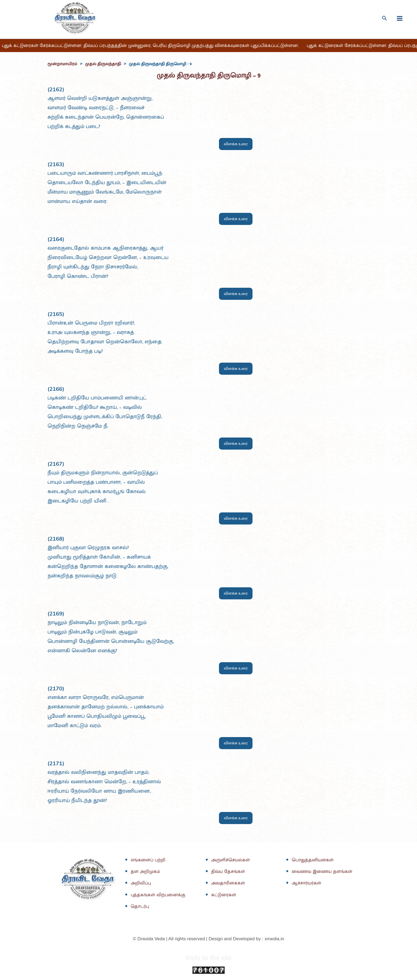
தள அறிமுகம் (146, 872)
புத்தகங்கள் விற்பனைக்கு (159, 895)
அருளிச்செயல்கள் (232, 860)
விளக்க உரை (236, 144)
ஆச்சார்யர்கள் (308, 884)
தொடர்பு (140, 907)
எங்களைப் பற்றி (149, 860)
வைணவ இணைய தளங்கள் (323, 872)
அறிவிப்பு (141, 884)
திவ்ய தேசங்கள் (229, 872)
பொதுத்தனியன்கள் (314, 860)
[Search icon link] (384, 18)
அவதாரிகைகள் (229, 884)
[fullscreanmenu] (400, 18)
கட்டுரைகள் (224, 895)
